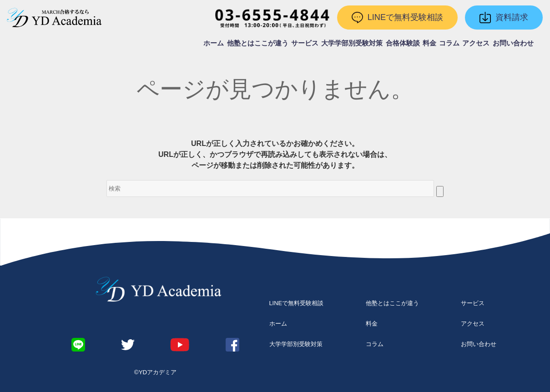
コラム (449, 43)
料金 (429, 43)
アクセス (476, 43)
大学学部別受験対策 (352, 43)
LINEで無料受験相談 (296, 303)
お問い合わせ (513, 43)
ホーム (214, 43)
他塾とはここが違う (258, 43)
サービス (305, 43)
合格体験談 (403, 43)
